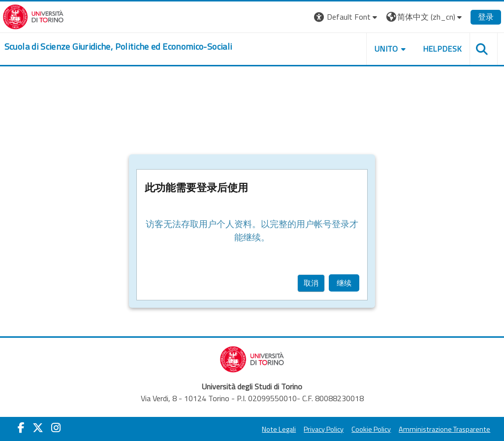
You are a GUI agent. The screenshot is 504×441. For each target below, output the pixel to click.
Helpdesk (429, 49)
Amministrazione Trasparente (431, 429)
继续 (344, 283)
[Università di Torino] (47, 16)
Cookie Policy (358, 429)
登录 (472, 17)
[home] (132, 47)
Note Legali (266, 429)
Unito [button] (373, 49)
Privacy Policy (310, 429)
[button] (333, 17)
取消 (311, 283)
